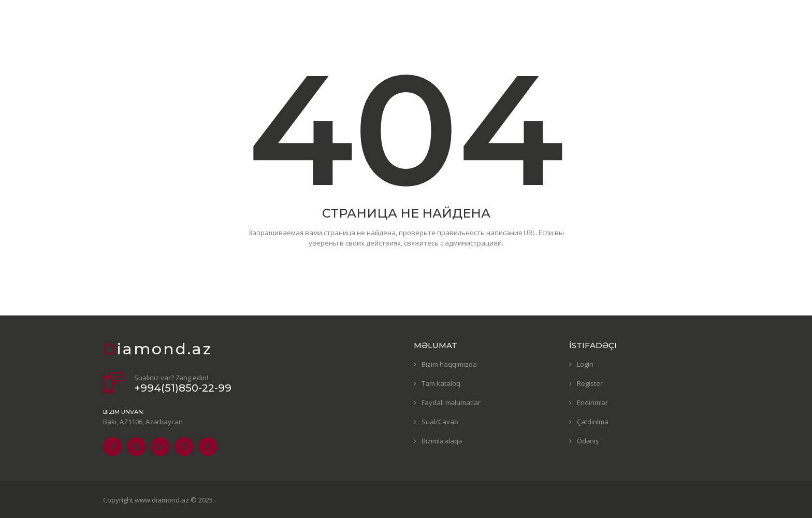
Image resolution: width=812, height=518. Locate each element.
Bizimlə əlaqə (442, 441)
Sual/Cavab (440, 422)
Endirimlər (592, 402)
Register (590, 383)
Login (585, 364)
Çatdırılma (593, 422)
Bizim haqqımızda (449, 364)
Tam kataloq (441, 383)
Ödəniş (588, 441)
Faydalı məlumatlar (451, 402)
